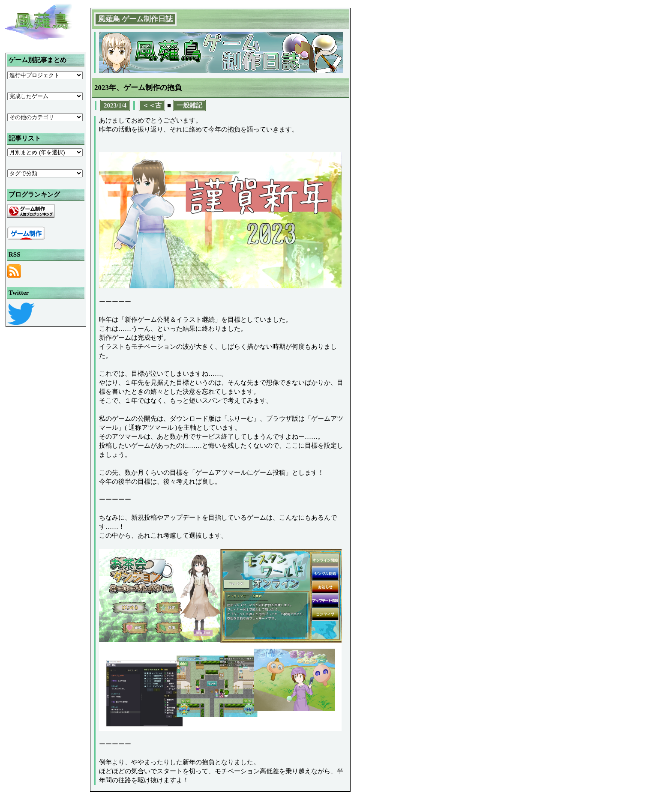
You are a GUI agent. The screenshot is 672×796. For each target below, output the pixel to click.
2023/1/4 (115, 105)
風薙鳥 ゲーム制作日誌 (135, 19)
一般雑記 (189, 105)
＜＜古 (152, 105)
